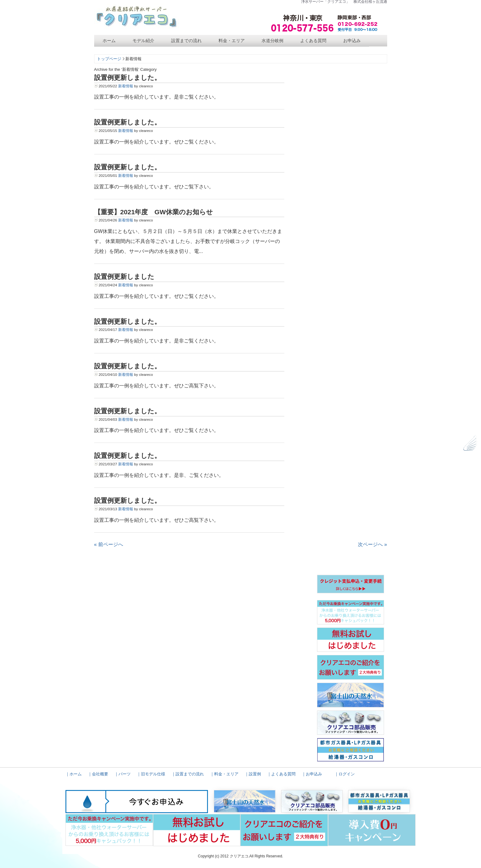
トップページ (109, 59)
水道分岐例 (272, 41)
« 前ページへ (109, 544)
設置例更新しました (124, 276)
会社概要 (100, 774)
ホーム (109, 41)
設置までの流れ (186, 41)
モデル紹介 (143, 41)
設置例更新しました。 (127, 78)
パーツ (125, 774)
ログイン (347, 774)
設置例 (255, 774)
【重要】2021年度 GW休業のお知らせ (154, 212)
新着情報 (126, 86)
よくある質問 (313, 41)
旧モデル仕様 (153, 774)
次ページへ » (372, 544)
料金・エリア (232, 41)
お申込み (352, 41)
